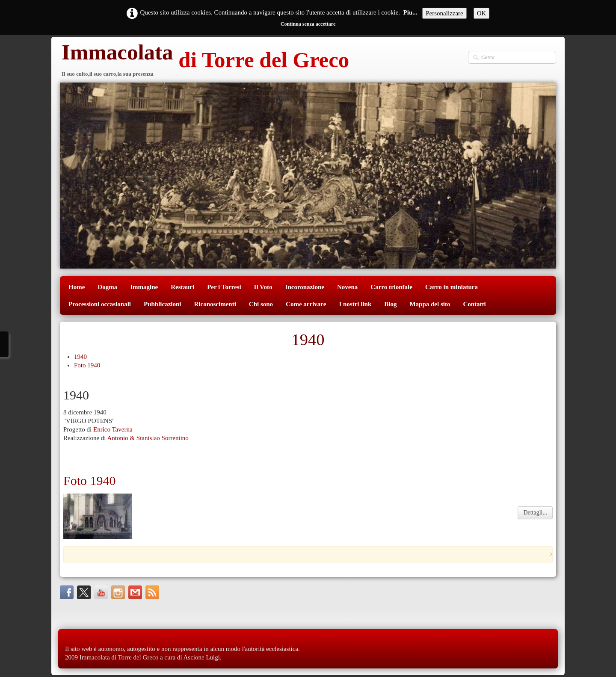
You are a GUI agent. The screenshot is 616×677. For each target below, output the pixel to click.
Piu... (410, 12)
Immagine (144, 287)
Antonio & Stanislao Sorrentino (148, 438)
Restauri (182, 287)
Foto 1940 (87, 365)
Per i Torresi (224, 287)
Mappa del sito (430, 304)
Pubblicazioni (163, 304)
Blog (390, 304)
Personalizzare (444, 13)
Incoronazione (305, 287)
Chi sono (261, 304)
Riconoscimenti (215, 304)
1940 (80, 357)
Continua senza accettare (308, 24)
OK (482, 13)
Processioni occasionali (100, 304)
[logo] (204, 61)
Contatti (474, 304)
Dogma (107, 287)
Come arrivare (306, 304)
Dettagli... (535, 513)
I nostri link (355, 304)
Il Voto (263, 287)
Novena (347, 287)
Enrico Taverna (113, 429)
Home (77, 287)
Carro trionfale (391, 287)
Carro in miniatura (452, 287)
